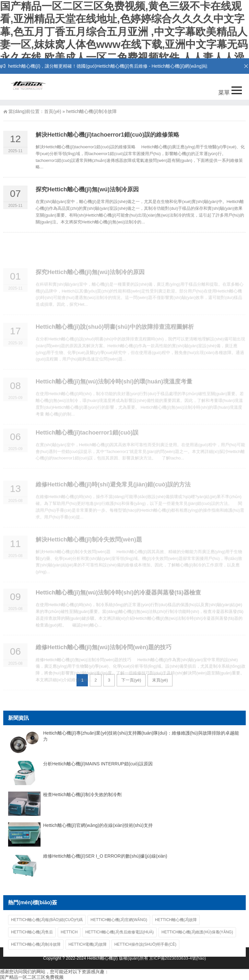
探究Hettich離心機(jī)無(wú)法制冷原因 (87, 189)
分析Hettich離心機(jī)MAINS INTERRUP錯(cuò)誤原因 (98, 764)
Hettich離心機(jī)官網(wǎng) (119, 920)
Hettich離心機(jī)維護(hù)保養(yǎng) (197, 932)
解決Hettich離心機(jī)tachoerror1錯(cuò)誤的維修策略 (107, 135)
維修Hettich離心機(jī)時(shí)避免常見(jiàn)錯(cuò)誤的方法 (113, 499)
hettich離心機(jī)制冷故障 (36, 944)
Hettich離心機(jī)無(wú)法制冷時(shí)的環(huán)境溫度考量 (114, 396)
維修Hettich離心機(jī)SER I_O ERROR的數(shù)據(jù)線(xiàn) (105, 856)
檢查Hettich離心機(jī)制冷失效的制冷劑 (82, 794)
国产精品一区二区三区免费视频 (32, 977)
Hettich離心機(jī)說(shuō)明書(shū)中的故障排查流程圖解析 (115, 342)
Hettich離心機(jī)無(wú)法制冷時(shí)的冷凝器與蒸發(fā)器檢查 (118, 608)
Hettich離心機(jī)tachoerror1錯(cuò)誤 (87, 445)
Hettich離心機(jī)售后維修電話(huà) (119, 932)
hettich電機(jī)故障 (87, 944)
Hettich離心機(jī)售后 (32, 932)
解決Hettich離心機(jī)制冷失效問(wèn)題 (89, 554)
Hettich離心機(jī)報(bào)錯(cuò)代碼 (47, 920)
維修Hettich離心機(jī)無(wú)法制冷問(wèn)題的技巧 (104, 662)
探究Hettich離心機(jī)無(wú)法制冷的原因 (90, 287)
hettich (69, 932)
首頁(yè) (53, 111)
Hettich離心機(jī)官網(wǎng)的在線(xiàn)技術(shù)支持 (98, 825)
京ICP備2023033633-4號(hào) (178, 958)
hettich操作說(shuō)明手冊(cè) (145, 944)
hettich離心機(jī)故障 (176, 920)
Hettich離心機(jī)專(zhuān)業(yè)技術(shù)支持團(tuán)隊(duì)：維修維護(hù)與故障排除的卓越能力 (141, 736)
